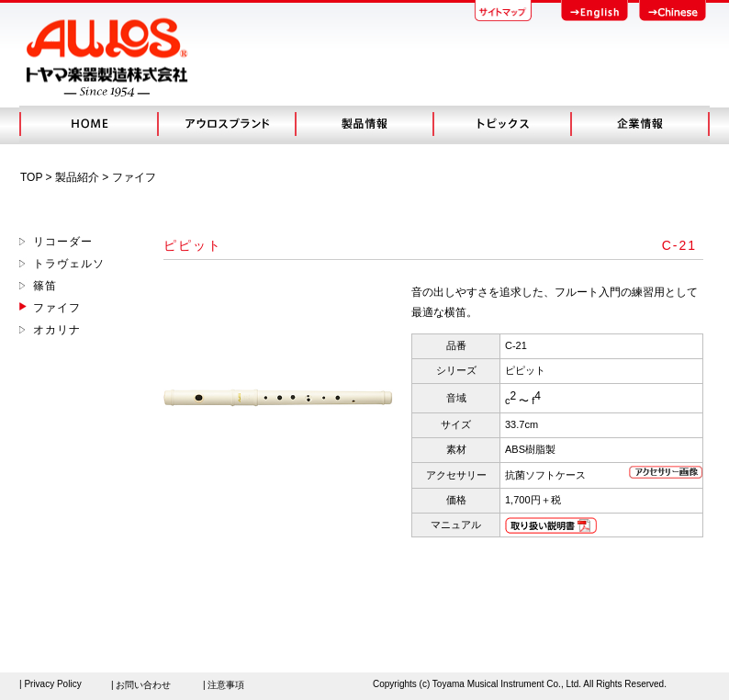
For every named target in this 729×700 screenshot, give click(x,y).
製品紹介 (77, 177)
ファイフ (57, 308)
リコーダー (63, 242)
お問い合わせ (143, 685)
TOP (31, 177)
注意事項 (226, 685)
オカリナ (57, 330)
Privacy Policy (52, 684)
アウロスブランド (226, 124)
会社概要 (640, 124)
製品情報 (364, 124)
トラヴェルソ (69, 264)
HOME (88, 124)
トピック (501, 124)
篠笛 (45, 286)
